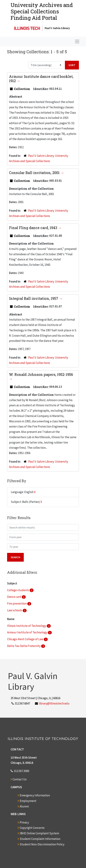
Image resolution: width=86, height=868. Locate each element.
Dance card (14, 597)
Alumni (24, 806)
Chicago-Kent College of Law (25, 639)
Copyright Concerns (32, 828)
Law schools (15, 610)
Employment (28, 801)
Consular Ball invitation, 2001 (35, 173)
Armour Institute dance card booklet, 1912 (41, 79)
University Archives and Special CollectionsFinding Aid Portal (42, 11)
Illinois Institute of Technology (27, 626)
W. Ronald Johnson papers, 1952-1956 (41, 374)
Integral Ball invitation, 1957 (34, 298)
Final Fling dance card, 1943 (34, 228)
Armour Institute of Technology (27, 632)
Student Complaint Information (40, 839)
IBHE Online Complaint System (39, 833)
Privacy (24, 822)
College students (18, 590)
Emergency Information (35, 795)
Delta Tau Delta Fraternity (24, 646)
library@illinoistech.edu (54, 703)
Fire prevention (17, 603)
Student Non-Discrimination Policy (42, 844)
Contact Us (20, 779)
